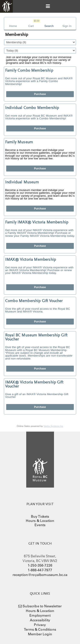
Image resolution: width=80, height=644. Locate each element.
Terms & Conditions (40, 629)
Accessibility (40, 620)
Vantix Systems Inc (53, 426)
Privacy (40, 625)
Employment (40, 615)
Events (40, 525)
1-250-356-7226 (40, 565)
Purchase (40, 94)
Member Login (40, 634)
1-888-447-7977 (40, 570)
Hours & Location (40, 521)
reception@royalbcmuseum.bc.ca (40, 575)
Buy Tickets (40, 516)
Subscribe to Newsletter (42, 606)
